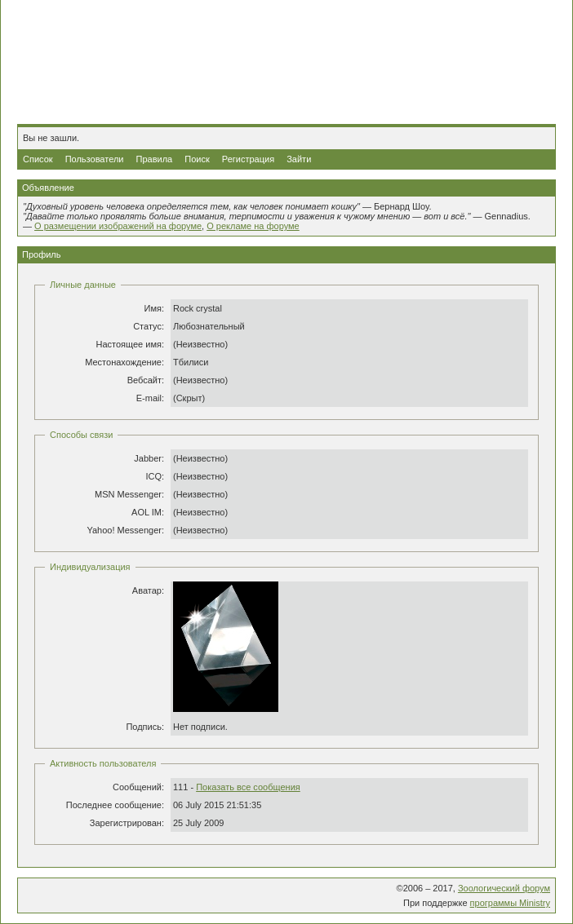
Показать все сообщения (248, 787)
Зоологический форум (504, 888)
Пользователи (95, 159)
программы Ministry (510, 903)
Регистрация (248, 159)
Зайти (299, 159)
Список (38, 159)
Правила (155, 159)
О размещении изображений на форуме (118, 226)
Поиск (197, 159)
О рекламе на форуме (253, 226)
